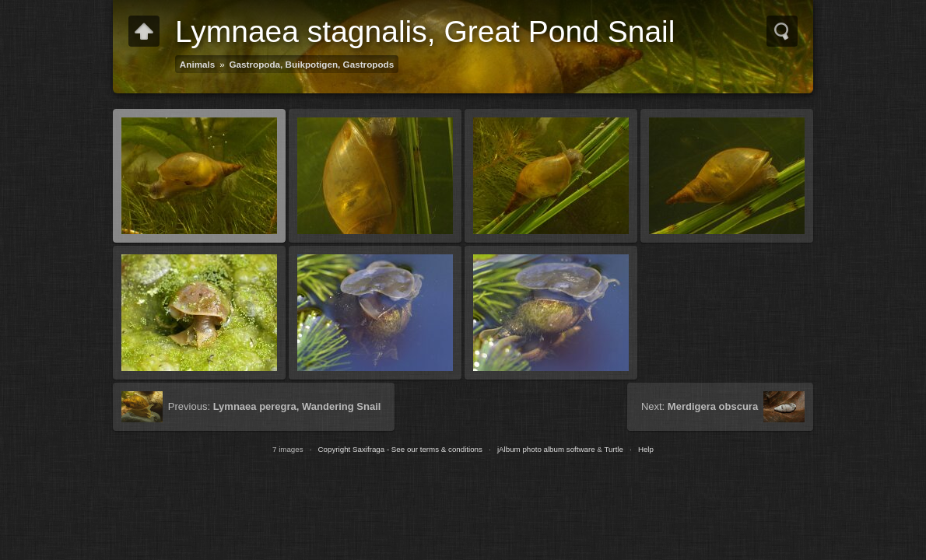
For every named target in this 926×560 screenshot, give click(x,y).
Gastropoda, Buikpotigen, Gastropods (312, 64)
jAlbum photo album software (546, 449)
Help (646, 449)
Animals (197, 64)
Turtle (614, 449)
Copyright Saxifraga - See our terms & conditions (400, 449)
